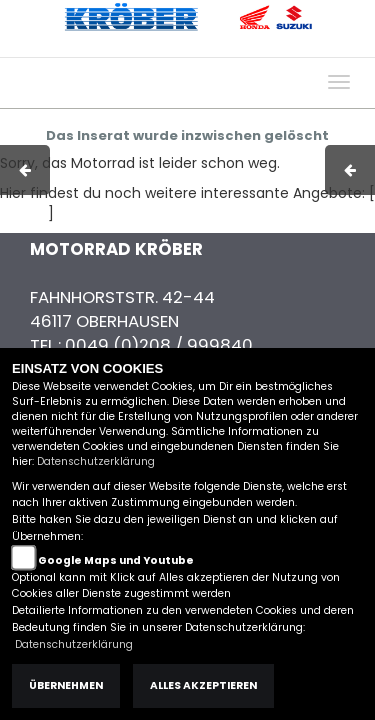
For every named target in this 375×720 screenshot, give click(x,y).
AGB (173, 47)
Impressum (104, 47)
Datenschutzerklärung (96, 461)
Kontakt (229, 47)
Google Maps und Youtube (116, 560)
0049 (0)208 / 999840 (159, 345)
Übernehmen (66, 685)
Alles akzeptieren (203, 685)
